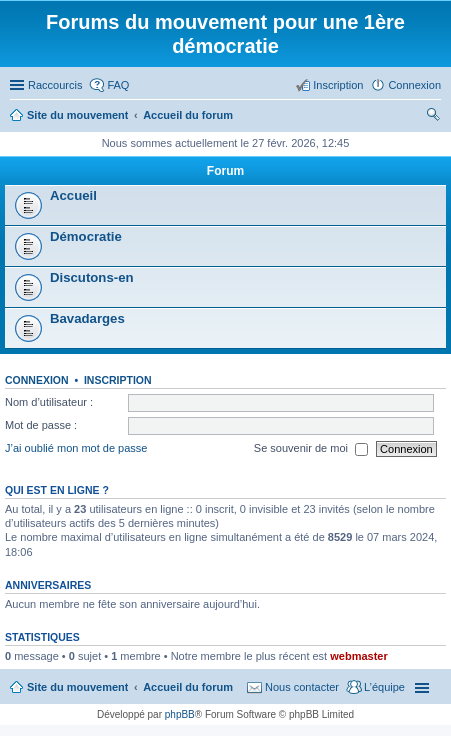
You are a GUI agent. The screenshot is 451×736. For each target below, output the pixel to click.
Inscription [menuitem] (338, 85)
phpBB (180, 714)
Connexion (37, 380)
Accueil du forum (188, 687)
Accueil (73, 195)
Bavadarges (87, 318)
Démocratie (86, 236)
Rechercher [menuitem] (433, 117)
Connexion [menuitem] (414, 85)
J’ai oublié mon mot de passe (76, 448)
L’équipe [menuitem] (384, 687)
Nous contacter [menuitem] (302, 687)
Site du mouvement (77, 687)
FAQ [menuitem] (118, 85)
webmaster (358, 656)
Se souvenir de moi (311, 449)
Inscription (118, 380)
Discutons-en (92, 277)
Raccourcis (55, 85)
